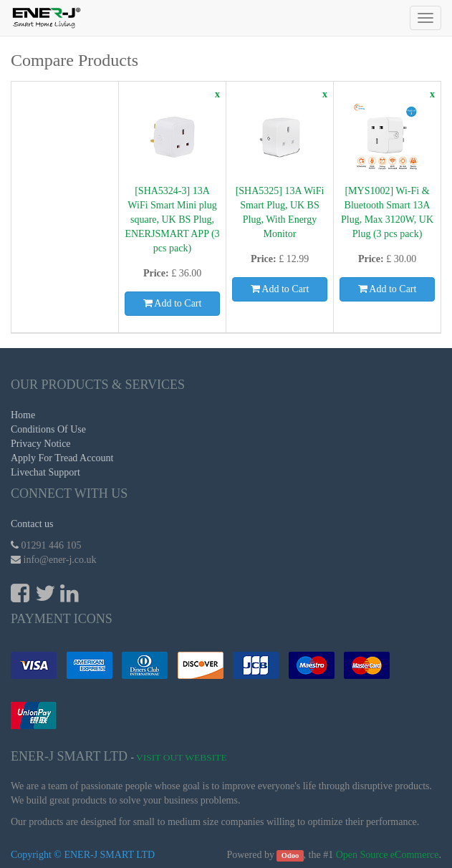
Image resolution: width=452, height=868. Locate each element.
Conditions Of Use (48, 429)
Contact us (32, 524)
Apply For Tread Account (62, 458)
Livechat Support (45, 472)
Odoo (290, 855)
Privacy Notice (41, 444)
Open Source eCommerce (388, 855)
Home (23, 415)
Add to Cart (173, 303)
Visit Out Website (182, 757)
